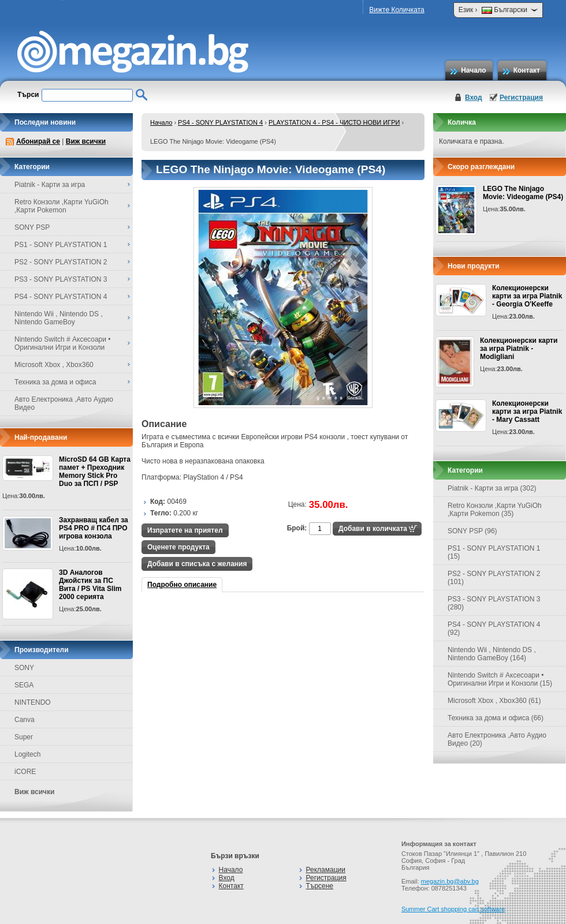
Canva (25, 720)
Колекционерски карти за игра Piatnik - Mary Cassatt (527, 412)
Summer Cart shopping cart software (453, 909)
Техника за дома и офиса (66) (496, 718)
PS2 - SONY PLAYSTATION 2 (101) (494, 578)
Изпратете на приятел (185, 530)
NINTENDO (33, 702)
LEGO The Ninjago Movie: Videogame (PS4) (523, 193)
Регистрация (521, 98)
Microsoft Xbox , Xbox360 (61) (494, 701)
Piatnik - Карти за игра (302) (492, 488)
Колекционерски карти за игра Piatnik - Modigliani (519, 349)
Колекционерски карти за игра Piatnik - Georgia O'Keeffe (527, 296)
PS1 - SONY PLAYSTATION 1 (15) (494, 552)
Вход (474, 98)
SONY (24, 668)
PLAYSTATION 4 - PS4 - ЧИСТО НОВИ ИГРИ (334, 122)
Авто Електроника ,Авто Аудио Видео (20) (497, 739)
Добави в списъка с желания (197, 564)
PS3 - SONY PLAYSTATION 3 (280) (494, 603)
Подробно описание (182, 585)
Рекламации (326, 870)
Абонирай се (38, 141)
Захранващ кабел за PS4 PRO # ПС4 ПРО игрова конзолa (94, 528)
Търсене (320, 886)
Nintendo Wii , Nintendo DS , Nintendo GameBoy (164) (492, 654)
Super (24, 737)
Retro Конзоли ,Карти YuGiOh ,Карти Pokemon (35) (495, 510)
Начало (473, 70)
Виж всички (86, 141)
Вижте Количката (396, 10)
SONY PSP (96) (472, 531)
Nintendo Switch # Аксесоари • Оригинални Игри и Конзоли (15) (500, 679)
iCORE (25, 772)
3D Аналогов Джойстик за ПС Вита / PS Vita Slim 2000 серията (90, 585)
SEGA (24, 685)
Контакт (527, 70)
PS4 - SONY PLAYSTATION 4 (220, 122)
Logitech (27, 754)
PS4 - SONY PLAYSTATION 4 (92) (494, 629)
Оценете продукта (178, 547)
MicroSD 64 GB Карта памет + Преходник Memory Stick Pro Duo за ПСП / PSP (95, 472)
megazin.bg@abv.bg (450, 881)
